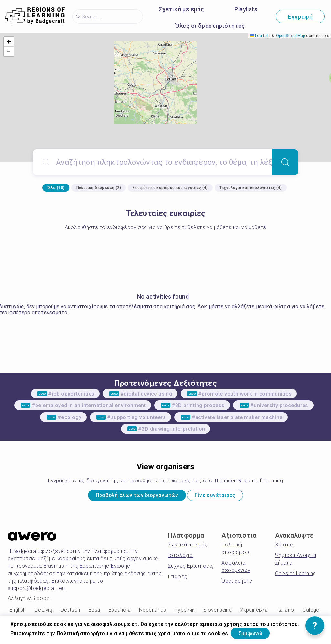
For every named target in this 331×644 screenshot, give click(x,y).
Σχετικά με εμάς (181, 9)
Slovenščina (218, 612)
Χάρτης (284, 547)
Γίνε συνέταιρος (226, 496)
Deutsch (70, 612)
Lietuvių (43, 612)
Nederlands (153, 612)
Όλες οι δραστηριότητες (210, 26)
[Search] (285, 162)
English (18, 612)
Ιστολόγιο (181, 558)
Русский (185, 612)
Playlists (246, 9)
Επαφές (178, 579)
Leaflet (259, 36)
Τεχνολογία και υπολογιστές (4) (251, 188)
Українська (254, 612)
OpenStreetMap (291, 36)
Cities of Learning (296, 576)
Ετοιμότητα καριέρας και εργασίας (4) (170, 188)
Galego (311, 612)
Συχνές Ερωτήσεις (191, 568)
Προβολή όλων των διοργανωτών (130, 496)
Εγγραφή (300, 17)
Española (120, 612)
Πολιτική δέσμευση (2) (99, 188)
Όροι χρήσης (237, 583)
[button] (9, 42)
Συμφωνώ (256, 632)
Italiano (285, 612)
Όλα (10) (56, 188)
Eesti (94, 612)
